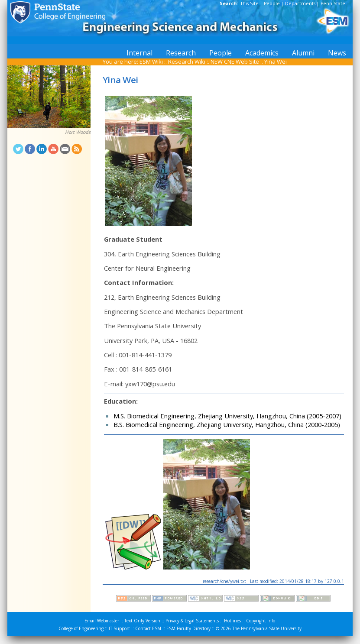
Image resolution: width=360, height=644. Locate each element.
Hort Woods (78, 132)
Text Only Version (142, 621)
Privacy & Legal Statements (192, 621)
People (272, 3)
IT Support (119, 628)
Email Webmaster (102, 621)
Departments (300, 3)
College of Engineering (81, 628)
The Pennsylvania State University (267, 628)
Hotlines (232, 621)
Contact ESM (148, 628)
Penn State (333, 3)
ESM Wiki (151, 61)
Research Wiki (187, 61)
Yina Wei (276, 61)
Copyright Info (261, 621)
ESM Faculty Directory (188, 628)
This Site (250, 3)
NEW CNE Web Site (235, 61)
